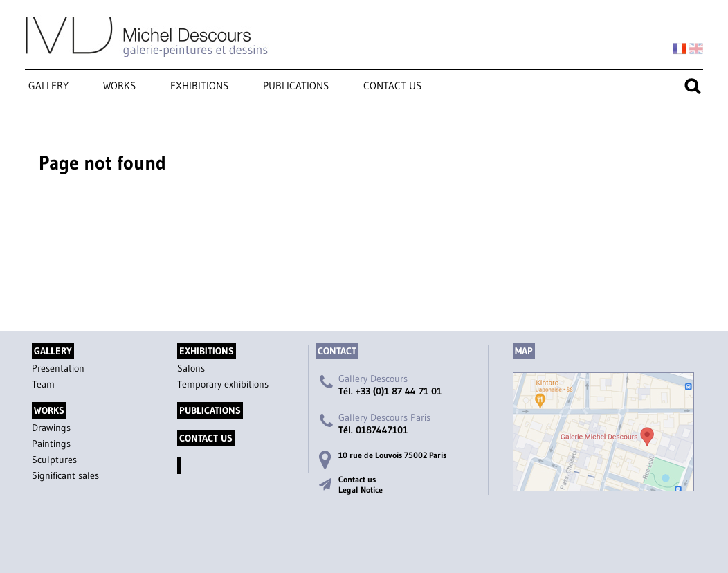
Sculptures (54, 460)
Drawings (51, 428)
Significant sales (65, 475)
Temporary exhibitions (223, 384)
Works (119, 85)
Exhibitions (199, 85)
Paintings (51, 444)
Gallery (48, 85)
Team (43, 384)
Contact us (392, 85)
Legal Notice (361, 490)
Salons (191, 368)
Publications (296, 85)
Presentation (58, 368)
